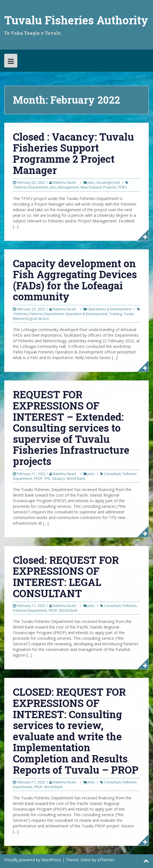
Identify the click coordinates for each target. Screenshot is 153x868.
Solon (86, 860)
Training (116, 314)
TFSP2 (122, 187)
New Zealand (91, 187)
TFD (47, 479)
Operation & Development (86, 314)
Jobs (91, 182)
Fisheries (21, 314)
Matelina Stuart (64, 182)
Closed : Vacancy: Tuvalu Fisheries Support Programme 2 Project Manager (73, 153)
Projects (110, 187)
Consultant (112, 474)
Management (69, 187)
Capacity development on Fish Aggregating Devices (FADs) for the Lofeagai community (75, 280)
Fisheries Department (31, 187)
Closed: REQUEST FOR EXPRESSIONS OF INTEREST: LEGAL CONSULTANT (66, 577)
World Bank (76, 479)
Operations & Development (110, 309)
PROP (38, 479)
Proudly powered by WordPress (33, 860)
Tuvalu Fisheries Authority (76, 20)
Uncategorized (108, 182)
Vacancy (58, 479)
